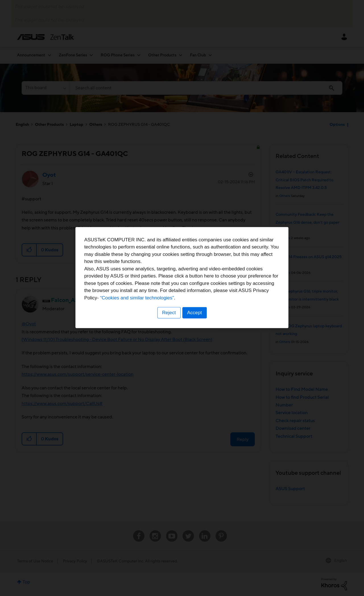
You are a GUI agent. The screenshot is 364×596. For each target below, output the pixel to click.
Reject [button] (169, 333)
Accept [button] (195, 333)
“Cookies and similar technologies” (199, 318)
